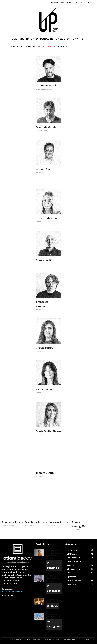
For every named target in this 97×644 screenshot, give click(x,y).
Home (13, 39)
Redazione (66, 3)
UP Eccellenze (54, 588)
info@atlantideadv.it (12, 592)
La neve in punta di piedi (53, 615)
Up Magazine (45, 39)
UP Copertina (53, 565)
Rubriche (27, 39)
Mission (54, 3)
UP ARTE (78, 39)
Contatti (78, 3)
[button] (91, 39)
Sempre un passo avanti (53, 600)
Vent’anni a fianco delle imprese (52, 578)
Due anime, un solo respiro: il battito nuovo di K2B (53, 554)
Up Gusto (53, 606)
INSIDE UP (16, 46)
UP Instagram (53, 624)
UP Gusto (63, 39)
